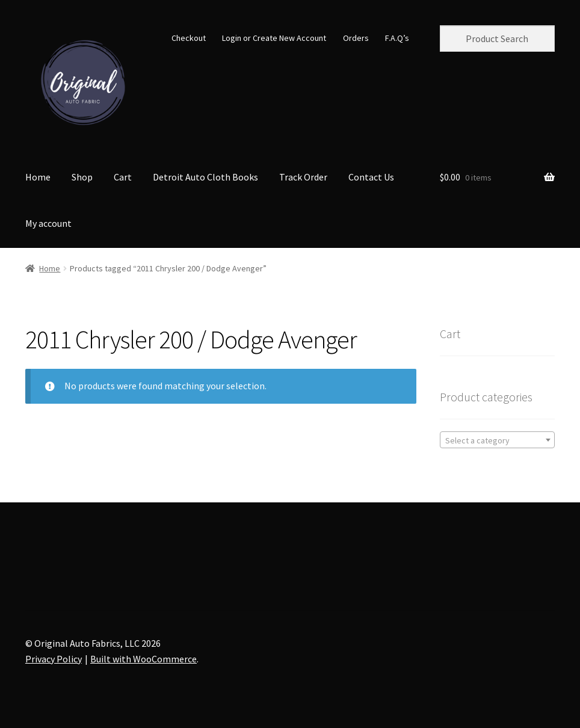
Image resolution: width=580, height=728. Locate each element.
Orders (356, 38)
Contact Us (371, 177)
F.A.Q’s (397, 38)
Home (38, 177)
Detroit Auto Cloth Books (205, 177)
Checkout (189, 38)
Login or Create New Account (274, 38)
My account (48, 223)
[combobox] (497, 440)
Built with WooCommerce (143, 659)
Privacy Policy (54, 659)
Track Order (303, 177)
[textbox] (497, 440)
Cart (123, 177)
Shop (82, 177)
